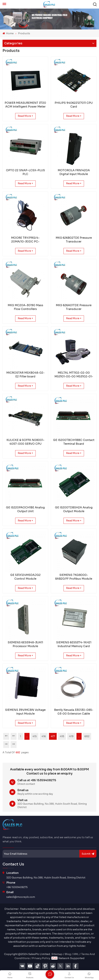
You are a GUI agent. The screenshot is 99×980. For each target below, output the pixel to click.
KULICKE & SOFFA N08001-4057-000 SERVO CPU (25, 442)
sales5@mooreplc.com (21, 897)
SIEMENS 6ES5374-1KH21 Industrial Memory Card (74, 644)
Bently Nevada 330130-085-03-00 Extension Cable (74, 712)
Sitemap (57, 954)
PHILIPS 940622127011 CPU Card (74, 105)
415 (35, 736)
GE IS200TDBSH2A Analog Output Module (74, 509)
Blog (68, 954)
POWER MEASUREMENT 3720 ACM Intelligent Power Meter (25, 105)
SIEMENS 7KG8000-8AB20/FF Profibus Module (74, 577)
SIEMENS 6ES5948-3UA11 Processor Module (25, 644)
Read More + (25, 116)
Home (8, 33)
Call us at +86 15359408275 (37, 780)
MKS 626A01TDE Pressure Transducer (74, 307)
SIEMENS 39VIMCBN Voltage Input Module (25, 712)
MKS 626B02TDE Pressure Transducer (74, 240)
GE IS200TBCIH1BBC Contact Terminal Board (74, 442)
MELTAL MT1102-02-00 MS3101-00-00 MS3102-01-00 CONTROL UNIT (74, 375)
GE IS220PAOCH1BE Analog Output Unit (25, 509)
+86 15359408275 (17, 887)
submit (88, 854)
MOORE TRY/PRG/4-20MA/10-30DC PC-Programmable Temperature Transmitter (25, 240)
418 (62, 736)
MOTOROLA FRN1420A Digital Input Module (74, 172)
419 (71, 736)
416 (44, 736)
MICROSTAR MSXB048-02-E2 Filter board (25, 375)
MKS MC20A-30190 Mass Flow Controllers (25, 307)
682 (87, 736)
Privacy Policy (41, 958)
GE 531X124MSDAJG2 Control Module (25, 577)
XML (76, 954)
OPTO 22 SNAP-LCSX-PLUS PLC (25, 172)
